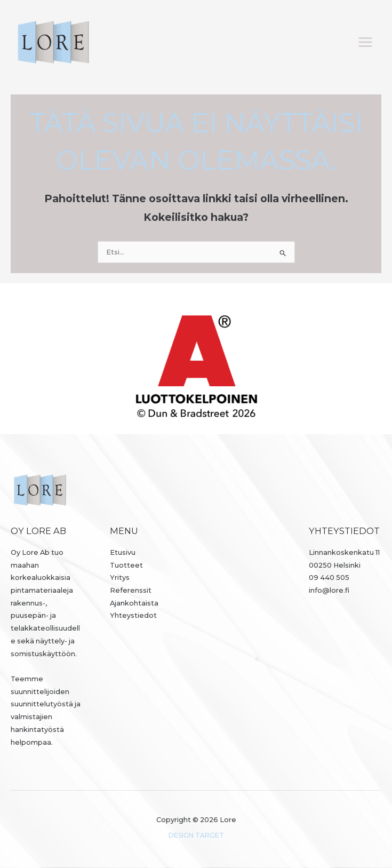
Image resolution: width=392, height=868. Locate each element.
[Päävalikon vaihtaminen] (366, 42)
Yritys (120, 578)
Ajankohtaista (134, 603)
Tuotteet (126, 565)
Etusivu (123, 552)
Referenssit (131, 590)
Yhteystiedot (133, 615)
